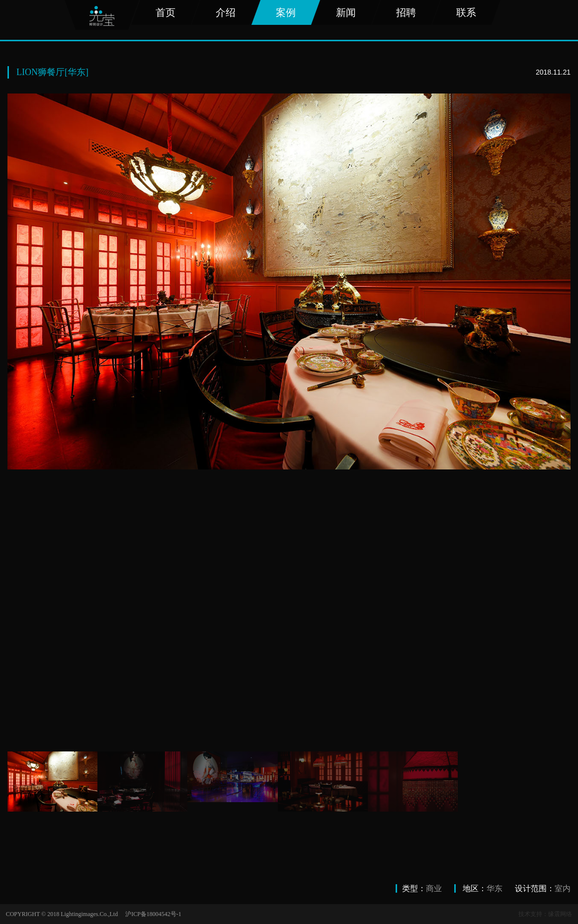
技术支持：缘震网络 (545, 914)
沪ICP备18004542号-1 (153, 914)
